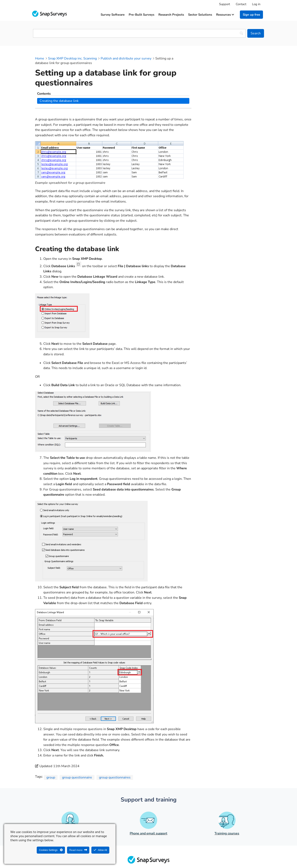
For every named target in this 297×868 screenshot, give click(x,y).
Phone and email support (148, 806)
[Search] (256, 33)
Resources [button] (225, 15)
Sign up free (251, 15)
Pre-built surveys (141, 15)
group (51, 750)
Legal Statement (134, 855)
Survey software (113, 15)
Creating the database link (222, 65)
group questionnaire (77, 750)
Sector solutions (200, 15)
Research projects (171, 15)
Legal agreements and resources (174, 855)
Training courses (227, 806)
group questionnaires (115, 750)
